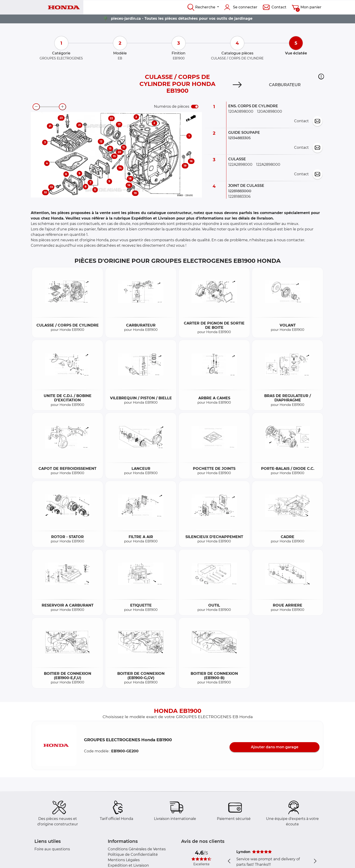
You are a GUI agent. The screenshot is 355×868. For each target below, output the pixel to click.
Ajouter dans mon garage (275, 747)
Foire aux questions (52, 849)
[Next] (237, 85)
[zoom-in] (62, 107)
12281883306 (239, 196)
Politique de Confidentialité (133, 855)
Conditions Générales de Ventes (137, 849)
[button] (321, 77)
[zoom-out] (36, 107)
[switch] (195, 107)
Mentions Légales (124, 860)
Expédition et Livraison (128, 865)
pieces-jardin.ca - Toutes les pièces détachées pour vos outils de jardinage (182, 18)
